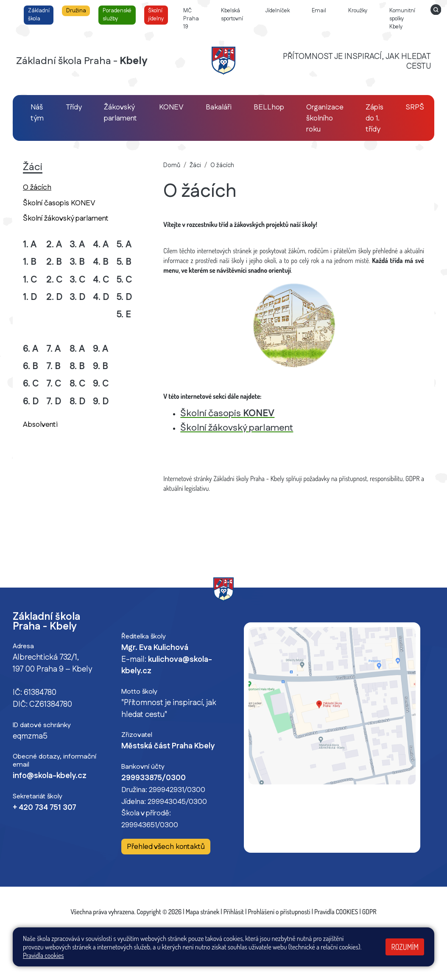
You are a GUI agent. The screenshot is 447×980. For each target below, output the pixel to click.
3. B (77, 262)
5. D (124, 297)
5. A (124, 245)
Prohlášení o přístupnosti (279, 912)
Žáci (195, 165)
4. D (101, 297)
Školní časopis (227, 413)
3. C (78, 280)
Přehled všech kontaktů (166, 847)
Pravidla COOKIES (336, 912)
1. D (30, 297)
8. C (78, 384)
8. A (77, 349)
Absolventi (40, 424)
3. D (78, 297)
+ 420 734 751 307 (45, 808)
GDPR (369, 912)
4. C (101, 280)
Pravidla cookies (43, 955)
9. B (101, 366)
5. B (124, 262)
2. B (54, 262)
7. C (54, 384)
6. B (31, 366)
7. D (54, 402)
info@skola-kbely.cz (50, 776)
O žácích (52, 187)
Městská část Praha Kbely (168, 746)
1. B (30, 262)
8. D (78, 402)
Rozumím (405, 947)
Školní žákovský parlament (66, 218)
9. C (101, 384)
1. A (30, 245)
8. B (77, 366)
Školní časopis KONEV (59, 203)
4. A (101, 245)
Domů (172, 165)
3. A (77, 245)
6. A (31, 349)
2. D (54, 297)
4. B (101, 262)
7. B (53, 366)
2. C (54, 280)
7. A (53, 349)
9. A (101, 349)
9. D (101, 402)
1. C (30, 280)
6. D (31, 402)
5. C (124, 280)
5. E (124, 315)
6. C (31, 384)
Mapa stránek (203, 912)
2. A (54, 245)
